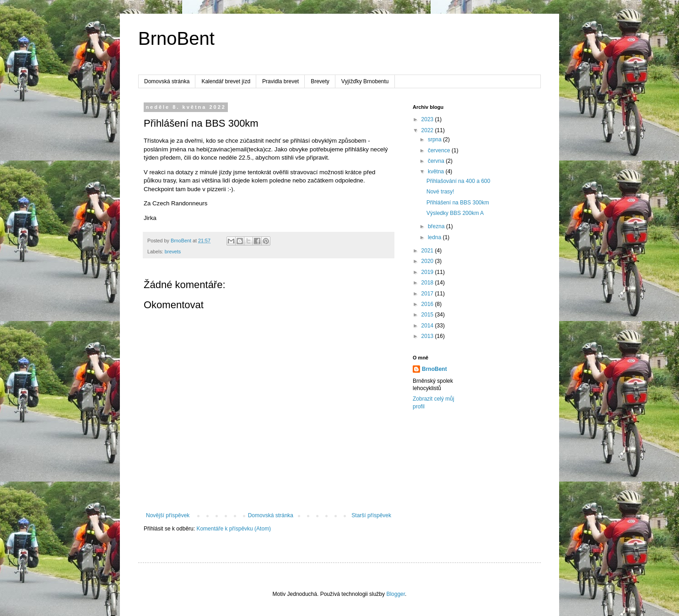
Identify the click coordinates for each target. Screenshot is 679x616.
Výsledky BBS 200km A (455, 213)
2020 (428, 261)
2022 (428, 130)
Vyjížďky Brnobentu (365, 81)
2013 (428, 336)
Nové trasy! (440, 192)
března (437, 226)
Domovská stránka (167, 81)
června (437, 161)
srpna (435, 139)
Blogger (396, 594)
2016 (428, 304)
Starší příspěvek (371, 515)
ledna (435, 237)
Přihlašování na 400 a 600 (458, 181)
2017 (428, 294)
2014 (428, 326)
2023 (428, 119)
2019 (428, 272)
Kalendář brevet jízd (226, 81)
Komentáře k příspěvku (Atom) (234, 529)
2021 (428, 251)
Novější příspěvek (168, 515)
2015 (428, 315)
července (440, 150)
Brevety (320, 81)
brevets (173, 252)
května (437, 171)
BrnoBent (176, 38)
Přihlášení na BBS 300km (458, 203)
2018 (428, 283)
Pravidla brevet (280, 81)
